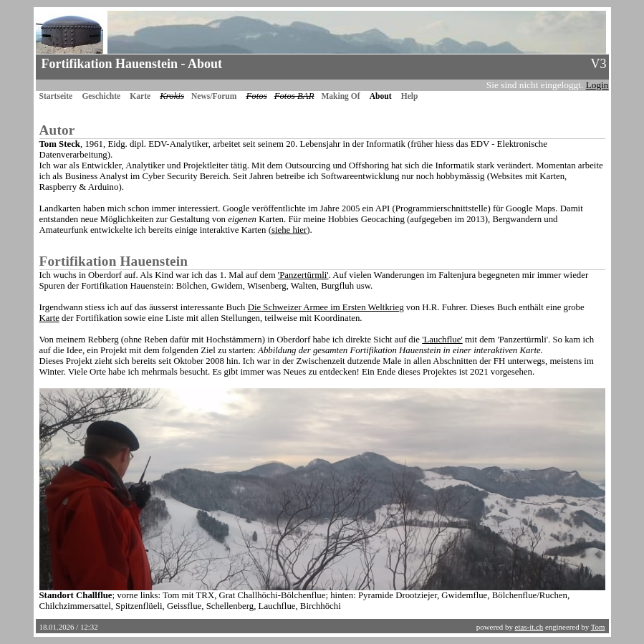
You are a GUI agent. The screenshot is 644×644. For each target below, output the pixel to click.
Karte (140, 96)
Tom (598, 627)
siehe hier (289, 230)
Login (597, 85)
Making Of (340, 96)
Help (410, 96)
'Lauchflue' (442, 340)
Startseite (56, 96)
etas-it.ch (529, 627)
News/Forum (214, 96)
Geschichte (101, 96)
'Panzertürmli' (303, 275)
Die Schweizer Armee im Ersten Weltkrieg (326, 307)
